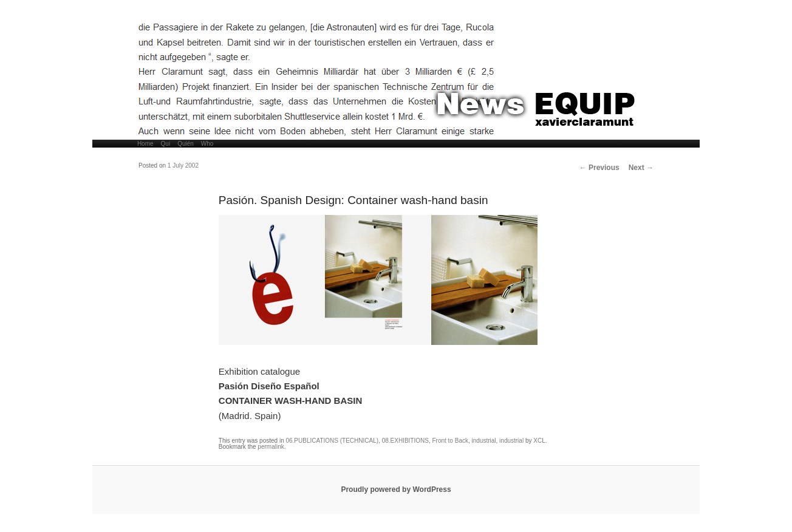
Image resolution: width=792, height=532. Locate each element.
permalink (271, 447)
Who (207, 144)
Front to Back (450, 441)
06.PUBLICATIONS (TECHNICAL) (332, 441)
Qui (166, 144)
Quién (186, 144)
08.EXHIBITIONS (405, 441)
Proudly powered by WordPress (396, 489)
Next (641, 168)
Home (145, 144)
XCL (539, 441)
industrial (484, 441)
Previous (599, 168)
